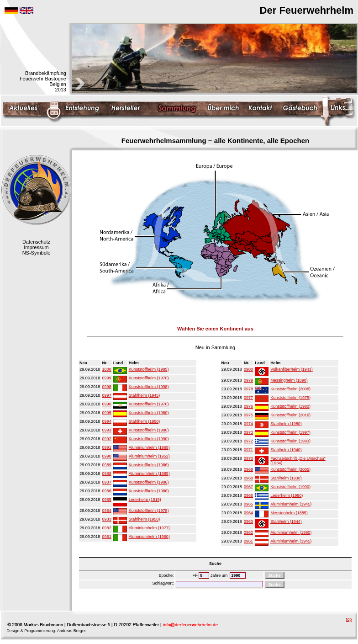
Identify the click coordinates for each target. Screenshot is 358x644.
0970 (248, 458)
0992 (107, 439)
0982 (107, 528)
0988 (107, 474)
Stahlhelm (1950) (145, 421)
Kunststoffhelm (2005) (290, 469)
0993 (107, 430)
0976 (248, 406)
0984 (107, 511)
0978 (248, 389)
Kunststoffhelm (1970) (149, 378)
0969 (248, 469)
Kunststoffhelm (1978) (149, 511)
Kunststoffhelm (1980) (149, 413)
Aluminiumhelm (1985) (149, 474)
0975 (248, 415)
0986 (107, 491)
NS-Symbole (37, 253)
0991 (107, 447)
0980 (248, 369)
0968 (248, 478)
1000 (107, 369)
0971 (248, 450)
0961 (248, 541)
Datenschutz (36, 242)
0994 (107, 421)
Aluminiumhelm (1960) (149, 537)
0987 (107, 482)
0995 (107, 413)
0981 (107, 537)
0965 (248, 504)
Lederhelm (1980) (287, 495)
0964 (248, 513)
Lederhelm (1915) (145, 500)
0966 (248, 495)
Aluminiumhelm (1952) (149, 456)
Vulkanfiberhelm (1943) (292, 369)
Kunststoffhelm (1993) (290, 441)
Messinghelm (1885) (289, 513)
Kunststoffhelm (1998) (149, 387)
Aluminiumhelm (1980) (291, 532)
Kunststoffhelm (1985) (149, 369)
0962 (248, 532)
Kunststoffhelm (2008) (290, 389)
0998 (107, 387)
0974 (248, 424)
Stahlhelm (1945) (145, 395)
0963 (248, 522)
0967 (248, 487)
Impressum (36, 247)
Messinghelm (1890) (289, 380)
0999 (107, 378)
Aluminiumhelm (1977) (149, 528)
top (349, 619)
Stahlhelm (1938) (286, 478)
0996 (107, 404)
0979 (248, 380)
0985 (107, 500)
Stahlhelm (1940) (286, 450)
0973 (248, 432)
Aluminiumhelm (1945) (291, 504)
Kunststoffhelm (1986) (149, 465)
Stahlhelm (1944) (286, 522)
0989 (107, 465)
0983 (107, 519)
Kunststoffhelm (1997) (290, 432)
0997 (107, 395)
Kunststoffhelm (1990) (149, 439)
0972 (248, 441)
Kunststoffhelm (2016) (290, 415)
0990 (107, 456)
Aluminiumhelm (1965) (149, 447)
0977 (248, 398)
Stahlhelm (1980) (286, 424)
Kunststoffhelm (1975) (290, 398)
